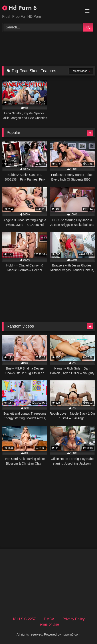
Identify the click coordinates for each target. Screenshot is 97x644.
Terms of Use (48, 624)
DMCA (49, 619)
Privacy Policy (74, 619)
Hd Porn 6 (19, 8)
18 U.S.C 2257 (24, 619)
